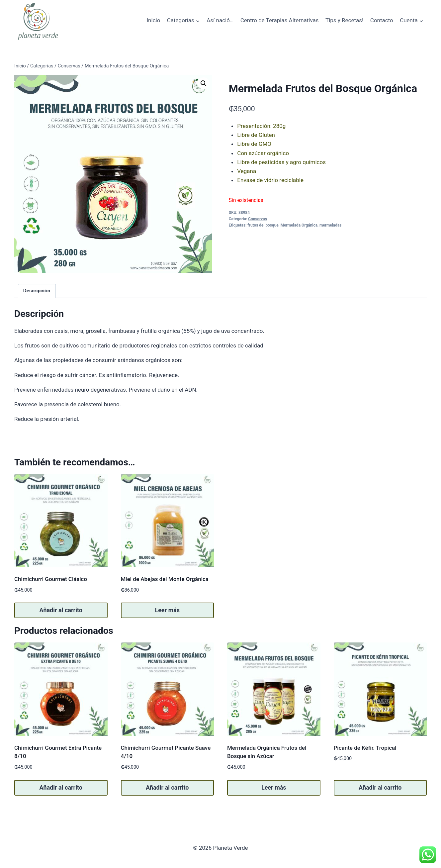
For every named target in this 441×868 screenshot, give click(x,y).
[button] (204, 83)
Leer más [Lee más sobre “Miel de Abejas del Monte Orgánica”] (167, 610)
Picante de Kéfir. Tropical (365, 748)
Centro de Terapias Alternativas (280, 20)
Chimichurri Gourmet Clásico (51, 579)
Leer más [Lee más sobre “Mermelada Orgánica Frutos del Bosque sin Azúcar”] (274, 787)
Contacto (382, 20)
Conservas (258, 219)
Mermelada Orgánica (299, 225)
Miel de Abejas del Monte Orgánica (165, 579)
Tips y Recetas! (344, 20)
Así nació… (220, 20)
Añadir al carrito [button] (61, 610)
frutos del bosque (263, 225)
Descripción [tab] (37, 291)
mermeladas (330, 225)
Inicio (153, 20)
